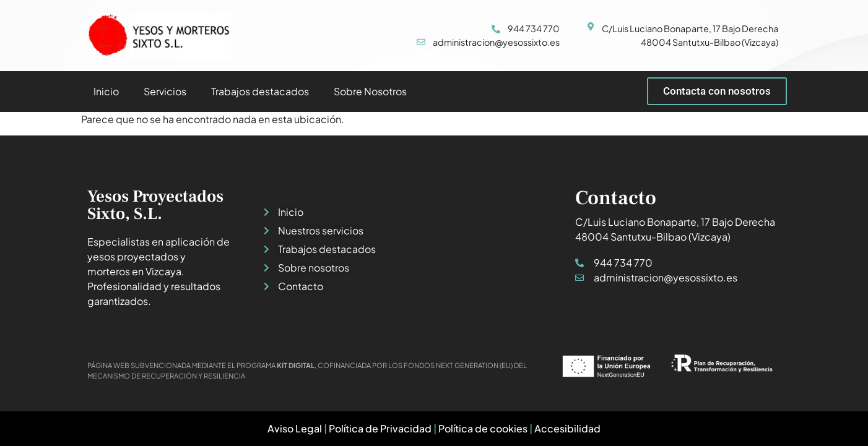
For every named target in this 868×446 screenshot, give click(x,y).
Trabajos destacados (260, 91)
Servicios (165, 91)
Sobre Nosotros (370, 91)
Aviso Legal (295, 428)
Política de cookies (483, 428)
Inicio (106, 91)
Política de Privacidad (380, 428)
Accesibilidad (567, 428)
